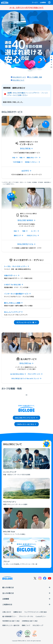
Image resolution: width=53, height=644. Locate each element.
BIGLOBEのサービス (19, 77)
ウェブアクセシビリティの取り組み (36, 612)
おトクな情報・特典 (36, 77)
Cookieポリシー (41, 616)
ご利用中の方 (26, 604)
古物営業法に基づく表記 (30, 621)
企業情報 (43, 2)
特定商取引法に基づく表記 (11, 621)
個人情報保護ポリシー (10, 616)
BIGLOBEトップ (38, 625)
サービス (35, 2)
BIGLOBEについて (19, 80)
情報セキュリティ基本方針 (11, 625)
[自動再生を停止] (51, 67)
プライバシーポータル (26, 616)
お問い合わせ (7, 612)
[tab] (51, 57)
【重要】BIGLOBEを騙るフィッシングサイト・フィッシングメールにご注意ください (27, 94)
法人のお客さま (26, 593)
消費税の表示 (18, 612)
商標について (26, 625)
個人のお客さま (26, 587)
